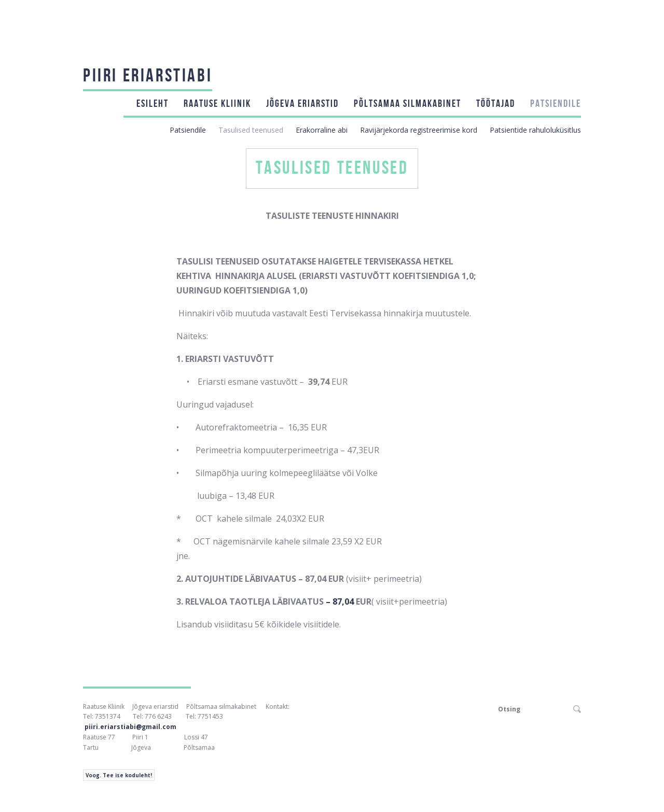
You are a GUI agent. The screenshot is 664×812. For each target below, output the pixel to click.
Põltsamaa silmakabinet (407, 104)
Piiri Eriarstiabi (148, 76)
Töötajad (496, 104)
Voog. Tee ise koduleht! (119, 775)
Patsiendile (556, 104)
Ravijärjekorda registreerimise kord (419, 130)
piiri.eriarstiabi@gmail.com (130, 727)
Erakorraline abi (322, 130)
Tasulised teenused (251, 130)
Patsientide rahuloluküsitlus (535, 130)
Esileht (153, 104)
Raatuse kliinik (217, 104)
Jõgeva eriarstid (302, 104)
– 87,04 (341, 601)
